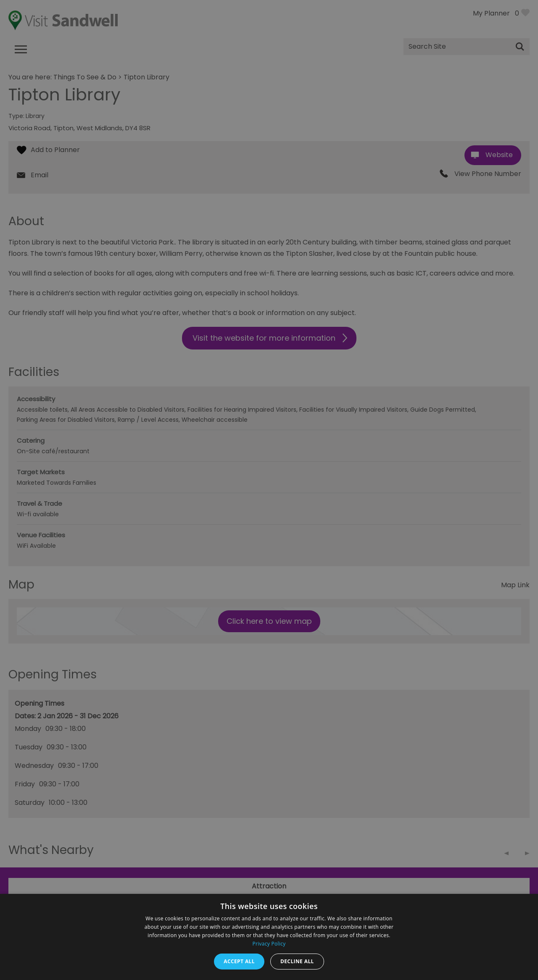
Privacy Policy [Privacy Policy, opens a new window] (269, 944)
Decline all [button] (297, 961)
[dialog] (269, 490)
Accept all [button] (239, 961)
